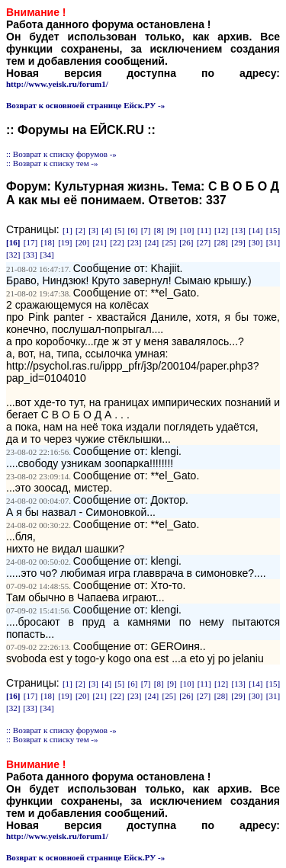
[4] (106, 230)
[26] (186, 242)
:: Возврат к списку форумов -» (61, 154)
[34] (47, 255)
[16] (13, 242)
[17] (31, 242)
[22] (117, 242)
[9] (172, 230)
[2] (80, 230)
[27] (204, 242)
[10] (187, 230)
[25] (169, 242)
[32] (13, 255)
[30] (255, 242)
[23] (134, 242)
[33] (30, 255)
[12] (221, 230)
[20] (82, 242)
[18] (47, 242)
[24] (152, 242)
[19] (65, 242)
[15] (273, 230)
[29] (238, 242)
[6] (133, 230)
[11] (204, 230)
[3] (93, 230)
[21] (100, 242)
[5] (119, 230)
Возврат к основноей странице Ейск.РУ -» (85, 105)
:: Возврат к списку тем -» (52, 163)
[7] (146, 230)
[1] (67, 230)
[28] (221, 242)
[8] (159, 230)
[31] (273, 242)
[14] (255, 230)
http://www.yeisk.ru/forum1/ (57, 84)
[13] (239, 230)
